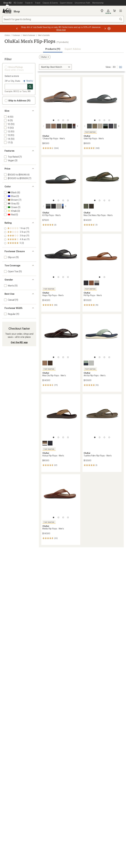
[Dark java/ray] (48, 126)
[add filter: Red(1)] (9, 214)
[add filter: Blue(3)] (10, 196)
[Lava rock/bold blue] (50, 206)
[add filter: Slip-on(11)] (9, 257)
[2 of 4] (58, 120)
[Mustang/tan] (86, 206)
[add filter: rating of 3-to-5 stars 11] (17, 236)
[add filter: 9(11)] (6, 120)
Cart (114, 11)
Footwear (16, 35)
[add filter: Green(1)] (11, 207)
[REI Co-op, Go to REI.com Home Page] (7, 11)
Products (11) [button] (53, 49)
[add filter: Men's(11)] (9, 286)
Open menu (121, 11)
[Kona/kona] (64, 126)
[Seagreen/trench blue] (86, 363)
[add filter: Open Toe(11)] (11, 271)
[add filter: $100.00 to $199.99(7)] (16, 178)
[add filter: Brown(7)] (11, 200)
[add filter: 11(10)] (6, 128)
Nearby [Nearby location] (28, 81)
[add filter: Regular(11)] (10, 314)
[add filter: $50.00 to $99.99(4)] (15, 174)
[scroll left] (44, 126)
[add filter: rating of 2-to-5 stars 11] (17, 240)
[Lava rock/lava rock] (86, 283)
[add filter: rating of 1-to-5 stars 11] (17, 243)
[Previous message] (17, 29)
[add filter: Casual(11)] (9, 300)
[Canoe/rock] (75, 126)
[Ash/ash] (91, 363)
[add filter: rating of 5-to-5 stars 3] (17, 228)
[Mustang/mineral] (95, 126)
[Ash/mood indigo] (97, 283)
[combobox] (63, 19)
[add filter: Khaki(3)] (10, 211)
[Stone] (116, 126)
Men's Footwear (29, 35)
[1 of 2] (100, 277)
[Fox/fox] (91, 283)
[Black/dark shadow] (59, 126)
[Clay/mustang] (100, 126)
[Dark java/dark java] (50, 363)
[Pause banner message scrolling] (109, 29)
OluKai (7, 35)
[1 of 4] (54, 120)
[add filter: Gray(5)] (10, 203)
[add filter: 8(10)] (6, 117)
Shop (17, 11)
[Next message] (105, 29)
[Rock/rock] (89, 126)
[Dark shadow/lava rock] (106, 126)
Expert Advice (73, 49)
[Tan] (45, 443)
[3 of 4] (63, 120)
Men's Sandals (44, 35)
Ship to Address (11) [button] (18, 101)
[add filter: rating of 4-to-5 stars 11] (17, 232)
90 (121, 67)
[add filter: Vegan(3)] (9, 160)
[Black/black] (70, 126)
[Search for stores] (30, 87)
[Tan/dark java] (54, 126)
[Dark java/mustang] (91, 206)
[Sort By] (55, 67)
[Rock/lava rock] (45, 206)
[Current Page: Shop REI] (7, 3)
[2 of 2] (104, 277)
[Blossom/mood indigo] (61, 206)
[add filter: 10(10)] (7, 124)
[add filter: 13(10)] (7, 135)
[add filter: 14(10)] (7, 139)
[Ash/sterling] (56, 206)
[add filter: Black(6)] (10, 192)
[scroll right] (77, 126)
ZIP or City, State (12, 81)
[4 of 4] (68, 120)
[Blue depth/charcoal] (111, 126)
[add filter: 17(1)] (7, 142)
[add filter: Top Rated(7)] (11, 157)
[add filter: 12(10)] (7, 131)
